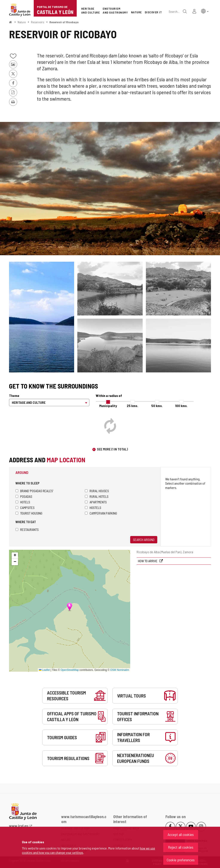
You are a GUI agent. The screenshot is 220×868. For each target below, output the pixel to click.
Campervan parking (101, 513)
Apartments (96, 502)
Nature (22, 22)
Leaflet (44, 670)
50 (157, 406)
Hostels (93, 508)
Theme (14, 396)
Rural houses (97, 491)
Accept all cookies (181, 834)
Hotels (23, 502)
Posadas (24, 496)
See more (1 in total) (112, 449)
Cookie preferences (181, 860)
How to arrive (148, 561)
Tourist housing (29, 513)
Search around (144, 540)
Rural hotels (97, 496)
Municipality (108, 406)
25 (132, 406)
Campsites (25, 508)
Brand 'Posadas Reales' (34, 491)
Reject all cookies (181, 847)
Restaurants (27, 529)
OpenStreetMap (70, 670)
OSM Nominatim (120, 670)
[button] (205, 11)
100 (181, 406)
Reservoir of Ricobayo (64, 22)
